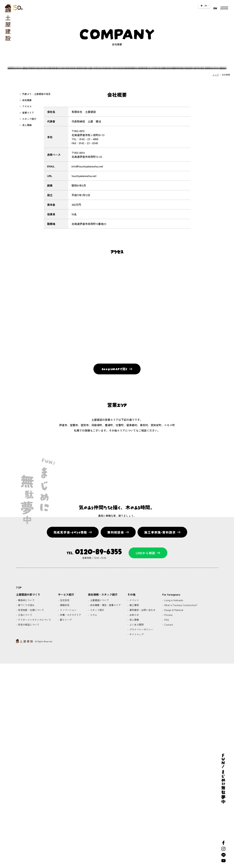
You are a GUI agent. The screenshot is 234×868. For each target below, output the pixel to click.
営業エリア (28, 113)
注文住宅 (64, 600)
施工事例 (134, 605)
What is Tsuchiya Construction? (180, 605)
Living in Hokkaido (173, 600)
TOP (19, 587)
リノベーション (68, 610)
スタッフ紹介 (29, 119)
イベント (134, 600)
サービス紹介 (66, 594)
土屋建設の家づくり (28, 594)
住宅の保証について (28, 625)
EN (215, 8)
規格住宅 (64, 605)
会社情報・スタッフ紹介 (103, 594)
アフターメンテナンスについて (34, 620)
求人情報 (27, 125)
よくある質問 (136, 625)
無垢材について (26, 600)
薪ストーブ (65, 620)
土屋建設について (99, 600)
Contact (168, 625)
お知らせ (134, 615)
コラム (93, 615)
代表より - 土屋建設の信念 (36, 94)
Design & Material (173, 610)
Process (168, 615)
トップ (216, 75)
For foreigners (171, 594)
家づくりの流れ (26, 605)
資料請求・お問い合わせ (142, 610)
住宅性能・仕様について (31, 610)
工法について (25, 615)
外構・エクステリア (70, 615)
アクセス (27, 106)
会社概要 (27, 100)
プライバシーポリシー (141, 629)
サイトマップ (136, 634)
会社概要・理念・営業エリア (105, 605)
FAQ (166, 620)
